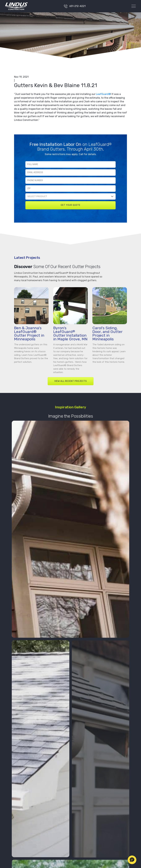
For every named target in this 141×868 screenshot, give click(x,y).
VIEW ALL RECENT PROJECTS (71, 381)
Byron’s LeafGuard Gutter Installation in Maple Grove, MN (70, 333)
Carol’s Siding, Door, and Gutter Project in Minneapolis (107, 333)
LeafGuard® (103, 94)
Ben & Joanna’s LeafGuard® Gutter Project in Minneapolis (29, 333)
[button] (132, 860)
